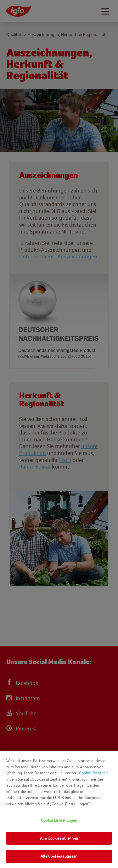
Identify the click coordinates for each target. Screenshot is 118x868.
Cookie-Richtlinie (94, 773)
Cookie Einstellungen (59, 820)
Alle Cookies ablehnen (59, 838)
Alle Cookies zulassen (59, 856)
